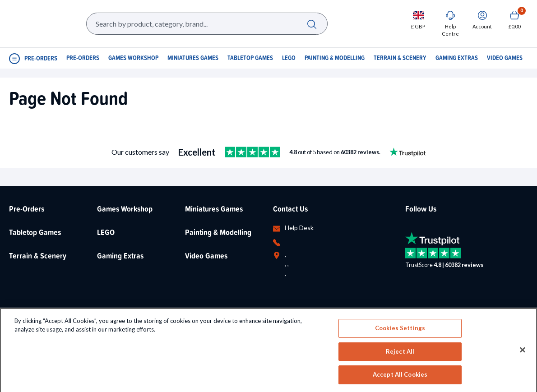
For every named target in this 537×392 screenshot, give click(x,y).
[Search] (312, 24)
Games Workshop (125, 209)
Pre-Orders (27, 209)
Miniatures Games (214, 209)
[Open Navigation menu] (33, 58)
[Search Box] (207, 24)
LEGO (106, 232)
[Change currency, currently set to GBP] (418, 20)
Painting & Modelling (218, 232)
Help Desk (299, 228)
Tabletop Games (35, 232)
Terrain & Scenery (38, 256)
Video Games (206, 256)
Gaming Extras (120, 256)
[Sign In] (482, 20)
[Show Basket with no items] (514, 20)
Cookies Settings (400, 362)
